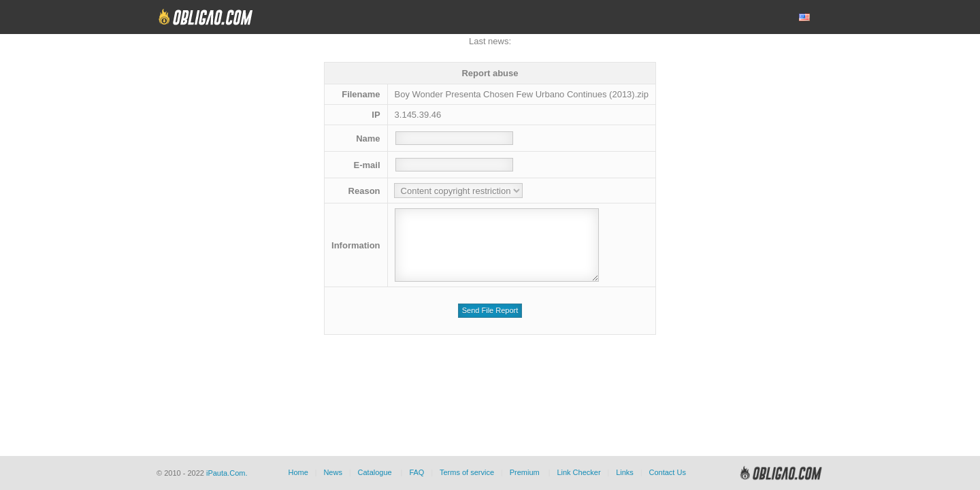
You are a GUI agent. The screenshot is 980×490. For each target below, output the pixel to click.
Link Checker (578, 472)
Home (298, 472)
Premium (525, 472)
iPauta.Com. (227, 473)
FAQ (416, 472)
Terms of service (467, 472)
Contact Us (667, 472)
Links (625, 472)
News (333, 472)
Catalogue (375, 472)
